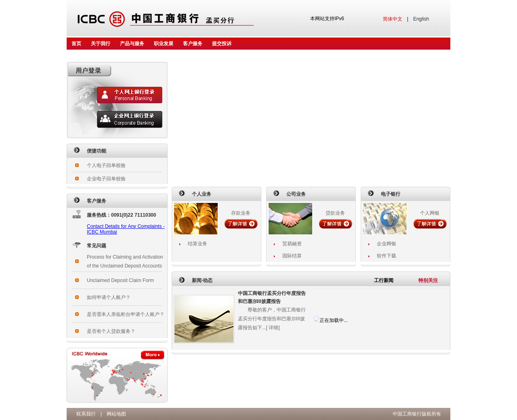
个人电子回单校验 (106, 165)
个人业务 (202, 194)
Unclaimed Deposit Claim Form (120, 280)
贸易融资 (292, 244)
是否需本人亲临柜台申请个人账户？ (126, 314)
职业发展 (164, 44)
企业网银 (387, 244)
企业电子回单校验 (106, 179)
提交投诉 (222, 44)
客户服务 (193, 44)
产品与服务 (132, 44)
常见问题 (97, 246)
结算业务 (198, 244)
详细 (273, 328)
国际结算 (292, 256)
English (421, 19)
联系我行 (86, 414)
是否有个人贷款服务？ (111, 331)
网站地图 (116, 414)
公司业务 (296, 194)
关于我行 (101, 44)
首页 (76, 44)
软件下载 (387, 256)
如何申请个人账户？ (109, 297)
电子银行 (391, 194)
